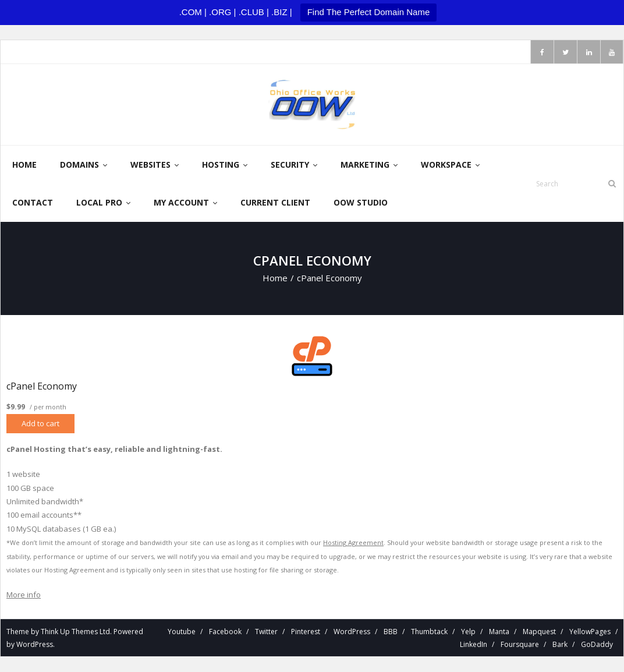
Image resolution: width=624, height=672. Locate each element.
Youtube (182, 632)
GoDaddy (597, 645)
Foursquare (520, 645)
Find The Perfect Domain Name (369, 12)
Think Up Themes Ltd (75, 632)
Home (275, 278)
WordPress (35, 645)
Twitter (266, 632)
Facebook (225, 632)
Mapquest (539, 632)
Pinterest (306, 632)
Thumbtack (429, 632)
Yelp (468, 632)
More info (24, 595)
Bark (560, 645)
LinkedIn (474, 645)
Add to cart (40, 424)
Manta (499, 632)
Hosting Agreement (353, 543)
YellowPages (590, 632)
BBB (391, 632)
